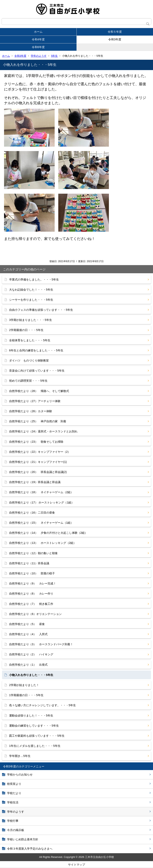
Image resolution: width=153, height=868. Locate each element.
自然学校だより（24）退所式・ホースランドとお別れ (43, 431)
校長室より (14, 784)
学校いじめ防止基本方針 (23, 839)
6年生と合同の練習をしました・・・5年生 (36, 350)
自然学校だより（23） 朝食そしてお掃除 (36, 442)
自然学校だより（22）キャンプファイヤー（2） (40, 452)
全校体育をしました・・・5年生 (30, 340)
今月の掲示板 (16, 830)
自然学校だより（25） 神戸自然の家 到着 (38, 421)
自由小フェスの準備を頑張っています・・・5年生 (41, 310)
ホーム (38, 32)
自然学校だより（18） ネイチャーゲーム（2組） (41, 492)
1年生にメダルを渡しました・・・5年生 (35, 746)
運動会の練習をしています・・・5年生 (34, 726)
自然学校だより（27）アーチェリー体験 (35, 401)
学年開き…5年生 (20, 756)
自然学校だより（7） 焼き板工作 (31, 604)
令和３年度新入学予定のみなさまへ (30, 849)
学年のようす (39, 56)
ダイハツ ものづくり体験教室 (29, 360)
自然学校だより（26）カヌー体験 (31, 411)
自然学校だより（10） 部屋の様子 (32, 573)
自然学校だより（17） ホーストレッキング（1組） (42, 502)
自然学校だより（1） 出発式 (28, 665)
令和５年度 (115, 32)
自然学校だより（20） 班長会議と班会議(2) (38, 472)
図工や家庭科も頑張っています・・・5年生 (37, 736)
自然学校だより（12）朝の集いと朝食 (33, 553)
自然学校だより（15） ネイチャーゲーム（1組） (41, 523)
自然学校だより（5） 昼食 (27, 624)
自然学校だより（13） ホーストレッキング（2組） (43, 543)
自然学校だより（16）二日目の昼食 (32, 513)
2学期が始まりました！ (24, 685)
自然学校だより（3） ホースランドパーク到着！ (41, 644)
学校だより (14, 793)
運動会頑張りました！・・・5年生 (31, 716)
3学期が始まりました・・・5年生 (31, 320)
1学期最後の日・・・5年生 (26, 695)
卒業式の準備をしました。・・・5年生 (34, 280)
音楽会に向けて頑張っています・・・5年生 (37, 371)
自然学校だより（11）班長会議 (29, 563)
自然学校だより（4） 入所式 (28, 634)
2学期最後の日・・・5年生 (26, 330)
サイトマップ (76, 865)
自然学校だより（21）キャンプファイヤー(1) (38, 462)
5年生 (54, 56)
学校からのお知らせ (20, 774)
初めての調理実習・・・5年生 (28, 381)
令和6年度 (38, 47)
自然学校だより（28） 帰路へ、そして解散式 (39, 391)
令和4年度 (38, 39)
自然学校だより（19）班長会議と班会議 (35, 482)
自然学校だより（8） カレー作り (31, 594)
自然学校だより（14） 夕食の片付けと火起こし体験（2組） (48, 533)
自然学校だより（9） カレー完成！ (33, 583)
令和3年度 (115, 39)
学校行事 (13, 821)
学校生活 (13, 802)
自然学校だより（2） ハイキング (31, 654)
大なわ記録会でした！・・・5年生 (31, 290)
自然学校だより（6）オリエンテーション (35, 614)
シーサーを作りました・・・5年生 (31, 300)
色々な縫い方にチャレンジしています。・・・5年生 (42, 705)
